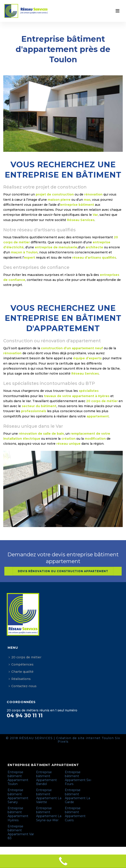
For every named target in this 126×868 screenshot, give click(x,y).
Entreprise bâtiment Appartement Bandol (46, 778)
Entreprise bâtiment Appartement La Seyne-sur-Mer (49, 814)
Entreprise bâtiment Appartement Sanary (18, 796)
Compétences (21, 664)
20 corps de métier (25, 657)
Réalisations (20, 679)
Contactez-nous (23, 686)
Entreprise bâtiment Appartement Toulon (18, 778)
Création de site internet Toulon (85, 738)
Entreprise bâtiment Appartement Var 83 (21, 832)
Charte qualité (21, 672)
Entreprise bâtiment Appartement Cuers (75, 814)
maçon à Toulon (24, 252)
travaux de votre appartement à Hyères (77, 396)
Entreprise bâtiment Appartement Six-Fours (78, 778)
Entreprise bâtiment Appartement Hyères (18, 814)
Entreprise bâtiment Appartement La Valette (49, 796)
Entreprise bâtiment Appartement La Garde (77, 796)
